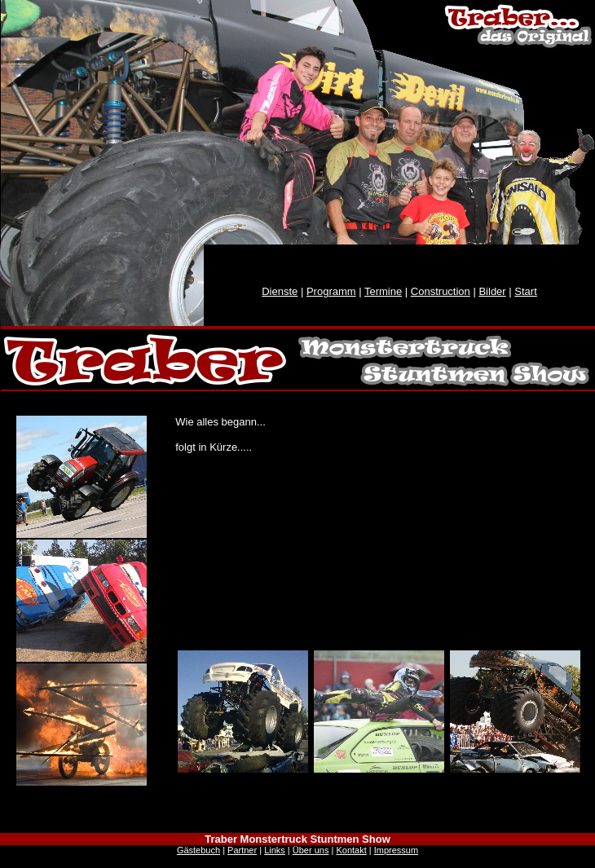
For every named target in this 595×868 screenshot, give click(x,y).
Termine (383, 291)
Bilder (492, 291)
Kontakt (351, 850)
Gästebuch (198, 850)
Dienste (280, 291)
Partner (242, 850)
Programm (331, 291)
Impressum (396, 850)
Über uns (311, 850)
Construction (441, 291)
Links (275, 850)
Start (525, 291)
